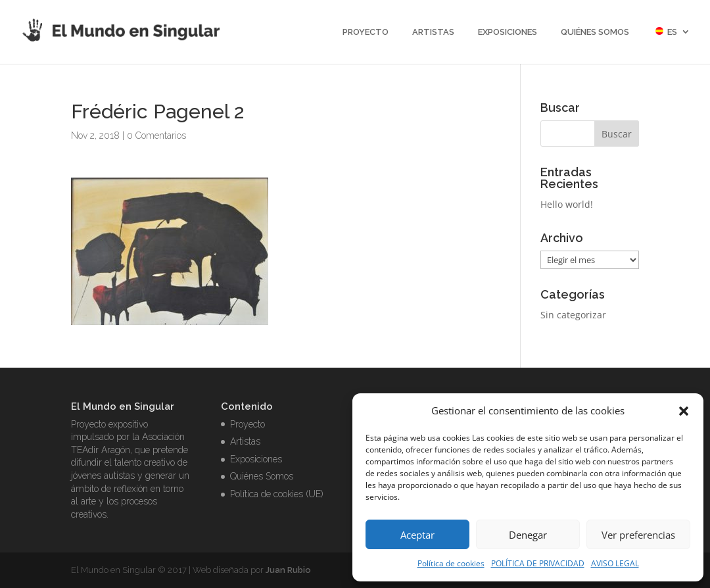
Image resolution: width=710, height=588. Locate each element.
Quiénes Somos (595, 32)
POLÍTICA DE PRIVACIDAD (538, 563)
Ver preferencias (638, 535)
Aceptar (417, 535)
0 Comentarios (156, 135)
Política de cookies (451, 563)
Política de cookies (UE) (277, 494)
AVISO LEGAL (615, 563)
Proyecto (366, 32)
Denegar (528, 535)
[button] (684, 411)
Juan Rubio (288, 570)
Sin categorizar (573, 315)
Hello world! (567, 204)
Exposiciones (508, 32)
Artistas (433, 32)
